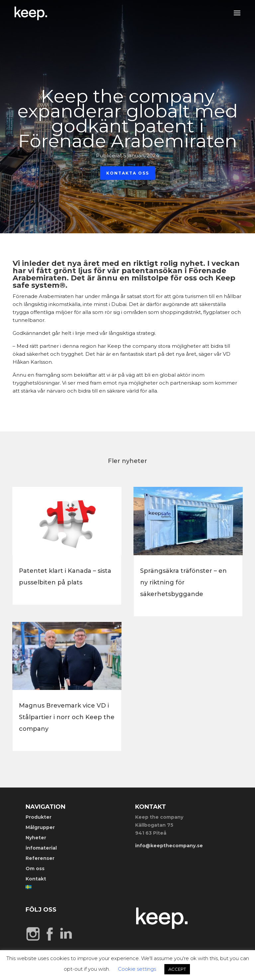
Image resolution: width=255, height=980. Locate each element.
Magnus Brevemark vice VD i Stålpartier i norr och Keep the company (67, 717)
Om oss (35, 868)
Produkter (39, 817)
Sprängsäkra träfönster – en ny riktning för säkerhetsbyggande (183, 582)
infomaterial (41, 848)
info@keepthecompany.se (169, 846)
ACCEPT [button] (177, 969)
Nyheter (36, 838)
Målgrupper (40, 827)
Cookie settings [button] (137, 969)
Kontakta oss (128, 176)
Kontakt (36, 879)
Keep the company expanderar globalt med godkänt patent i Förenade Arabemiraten (127, 122)
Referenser (40, 858)
